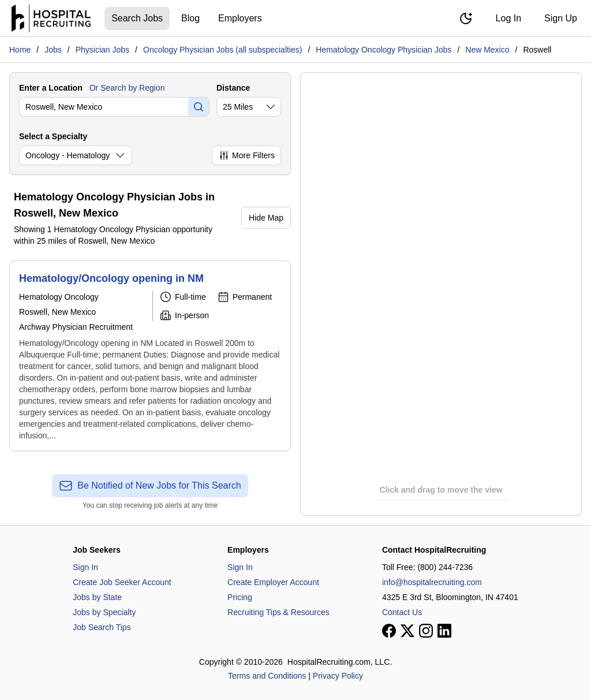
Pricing (240, 597)
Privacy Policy (338, 676)
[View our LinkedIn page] (444, 631)
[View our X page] (407, 631)
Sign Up (561, 18)
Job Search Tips (102, 627)
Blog (190, 18)
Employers (240, 18)
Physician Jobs (102, 50)
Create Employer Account (273, 582)
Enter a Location (51, 88)
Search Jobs (137, 18)
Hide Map (266, 218)
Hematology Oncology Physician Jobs (384, 50)
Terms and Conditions (267, 676)
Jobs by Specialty (104, 612)
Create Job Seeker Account (122, 582)
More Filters (246, 155)
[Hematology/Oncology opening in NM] (150, 356)
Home (20, 50)
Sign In (85, 567)
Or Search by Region (127, 88)
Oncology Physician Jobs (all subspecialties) (222, 50)
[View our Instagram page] (426, 631)
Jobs (53, 50)
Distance (233, 88)
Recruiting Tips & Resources (278, 612)
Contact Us (402, 612)
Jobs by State (97, 597)
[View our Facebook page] (389, 631)
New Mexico (487, 50)
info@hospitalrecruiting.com (432, 582)
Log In (508, 18)
